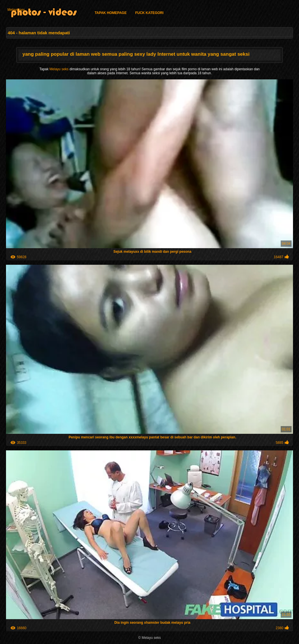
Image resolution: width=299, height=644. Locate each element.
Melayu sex (16, 10)
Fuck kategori (149, 13)
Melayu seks (59, 69)
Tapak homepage (111, 13)
